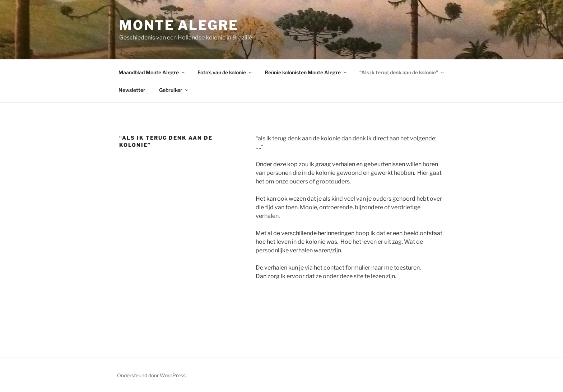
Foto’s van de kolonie (225, 72)
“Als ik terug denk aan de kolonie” (402, 72)
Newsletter (132, 90)
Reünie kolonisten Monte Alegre (306, 72)
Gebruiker (174, 90)
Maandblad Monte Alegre (152, 72)
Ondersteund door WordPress (151, 375)
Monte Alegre (179, 25)
